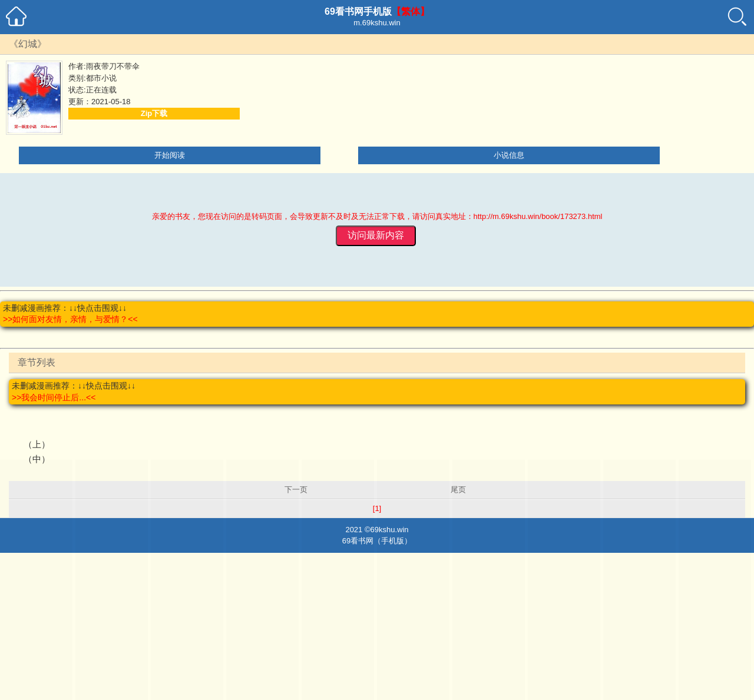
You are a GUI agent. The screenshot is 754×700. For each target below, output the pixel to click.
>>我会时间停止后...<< (54, 397)
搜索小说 (738, 16)
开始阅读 (170, 155)
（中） (37, 459)
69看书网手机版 (358, 11)
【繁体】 (411, 11)
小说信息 (509, 155)
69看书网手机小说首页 (16, 16)
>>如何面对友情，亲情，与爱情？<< (70, 319)
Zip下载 (154, 113)
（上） (37, 444)
